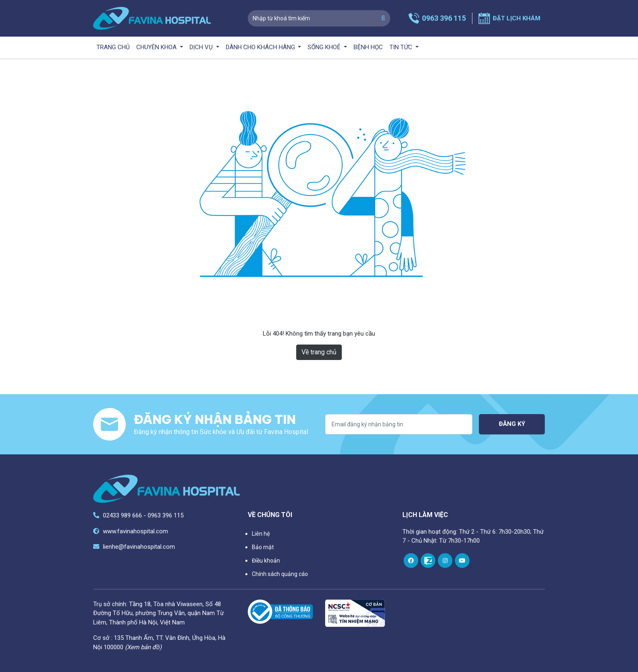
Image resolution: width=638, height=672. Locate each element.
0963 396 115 (444, 18)
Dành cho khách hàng (261, 47)
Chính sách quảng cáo (280, 574)
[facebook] (411, 561)
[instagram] (445, 561)
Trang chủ (113, 47)
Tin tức (402, 47)
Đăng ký (512, 424)
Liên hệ (261, 534)
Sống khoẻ (325, 47)
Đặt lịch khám (517, 18)
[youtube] (462, 561)
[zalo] (428, 561)
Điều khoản (266, 561)
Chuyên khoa (157, 47)
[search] (383, 18)
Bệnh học (368, 47)
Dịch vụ (202, 47)
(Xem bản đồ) (143, 647)
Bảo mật (263, 547)
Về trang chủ (319, 352)
